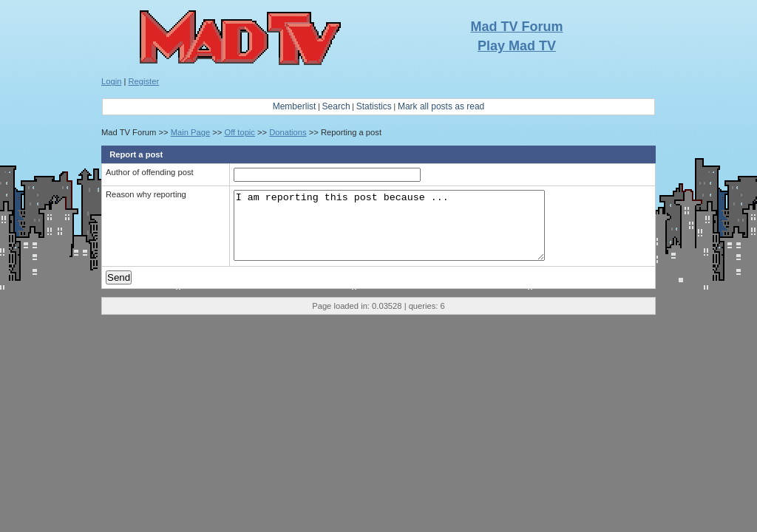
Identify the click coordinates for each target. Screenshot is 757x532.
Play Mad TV (517, 46)
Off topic (239, 132)
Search (336, 106)
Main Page (191, 132)
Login (111, 81)
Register (144, 81)
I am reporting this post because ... (397, 232)
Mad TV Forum (517, 27)
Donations (288, 132)
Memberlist (295, 106)
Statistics (374, 106)
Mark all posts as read (441, 106)
